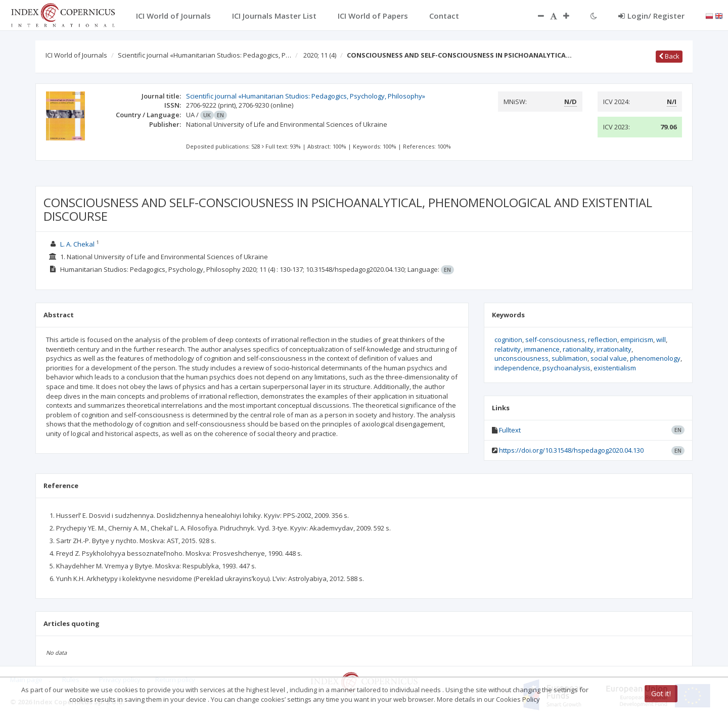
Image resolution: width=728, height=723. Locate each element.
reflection (603, 340)
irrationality (614, 349)
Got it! (661, 693)
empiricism (637, 340)
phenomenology (655, 358)
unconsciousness (521, 358)
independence (517, 368)
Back (669, 56)
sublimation (570, 358)
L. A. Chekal (77, 244)
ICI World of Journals (76, 55)
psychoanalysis (566, 368)
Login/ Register (651, 16)
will (661, 340)
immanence (542, 349)
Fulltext (510, 430)
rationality (578, 349)
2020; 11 (320, 55)
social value (609, 358)
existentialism (615, 368)
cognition (508, 340)
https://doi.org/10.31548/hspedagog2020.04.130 (571, 450)
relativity (508, 349)
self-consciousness (555, 340)
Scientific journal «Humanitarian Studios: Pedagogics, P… (204, 55)
